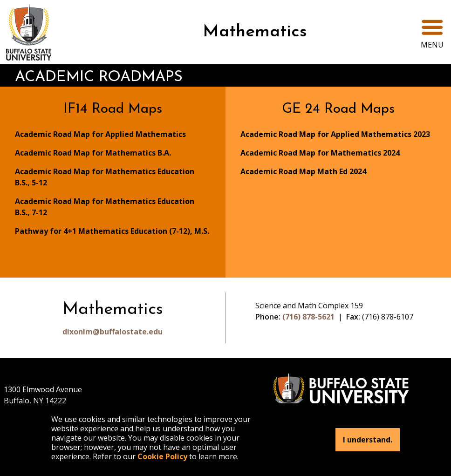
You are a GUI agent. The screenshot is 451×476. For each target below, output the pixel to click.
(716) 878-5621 (308, 317)
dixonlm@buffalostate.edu (113, 332)
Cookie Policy (162, 456)
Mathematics (255, 32)
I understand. (368, 440)
